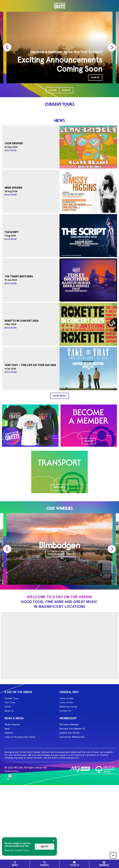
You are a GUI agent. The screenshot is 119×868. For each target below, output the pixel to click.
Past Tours (10, 777)
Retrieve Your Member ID (72, 803)
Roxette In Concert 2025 (21, 395)
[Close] (54, 841)
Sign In (53, 90)
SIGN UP (95, 78)
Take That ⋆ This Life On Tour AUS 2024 (30, 440)
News (7, 803)
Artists (8, 781)
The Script (12, 307)
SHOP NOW (30, 516)
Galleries (9, 807)
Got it (45, 847)
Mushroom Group (68, 781)
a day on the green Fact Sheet (20, 811)
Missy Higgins (13, 262)
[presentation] (7, 47)
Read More (11, 225)
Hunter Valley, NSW (59, 628)
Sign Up (66, 90)
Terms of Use (66, 777)
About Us (9, 785)
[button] (113, 855)
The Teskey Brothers (19, 351)
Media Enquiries (12, 799)
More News (60, 470)
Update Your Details (70, 807)
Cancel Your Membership (72, 811)
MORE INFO (59, 562)
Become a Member (69, 799)
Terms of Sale (66, 773)
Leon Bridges (14, 218)
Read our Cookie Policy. (17, 850)
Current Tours (12, 773)
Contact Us (65, 785)
